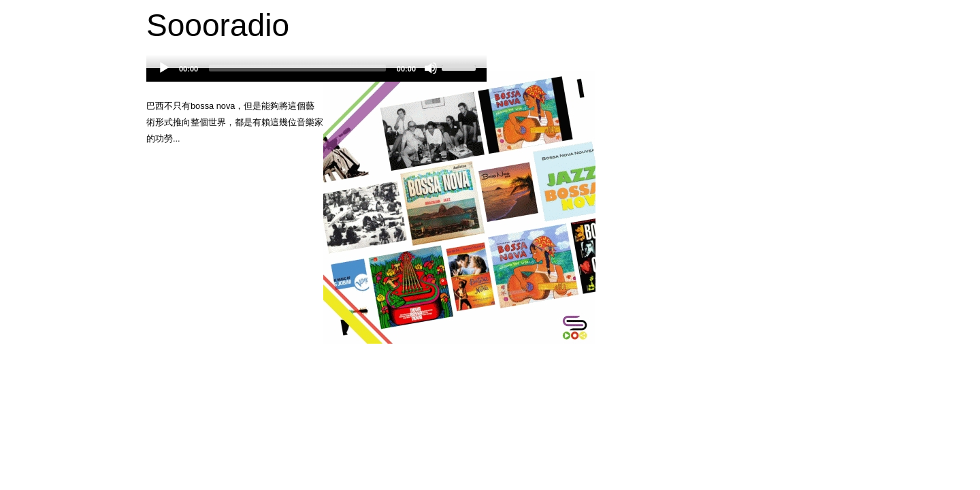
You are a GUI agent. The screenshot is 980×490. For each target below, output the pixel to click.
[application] (316, 75)
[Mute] (431, 68)
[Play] (164, 68)
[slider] (297, 68)
